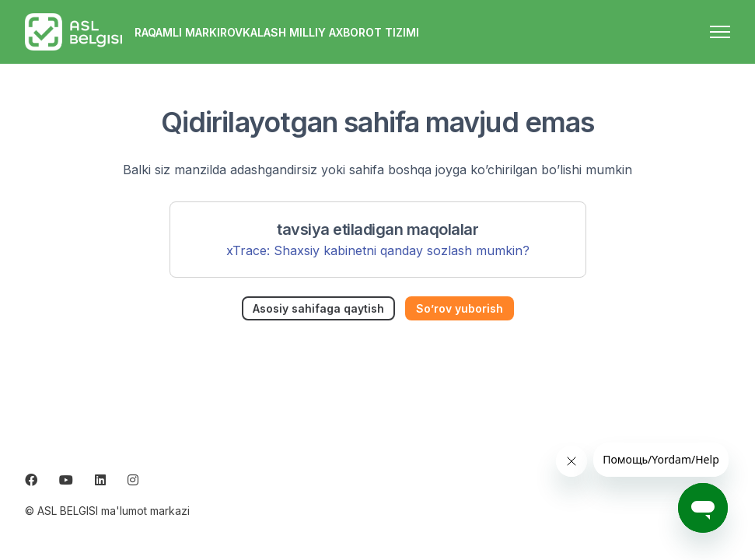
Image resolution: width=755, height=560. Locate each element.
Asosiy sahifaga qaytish (318, 308)
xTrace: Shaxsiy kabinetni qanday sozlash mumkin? (378, 250)
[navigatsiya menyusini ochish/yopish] (720, 32)
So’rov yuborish (460, 308)
